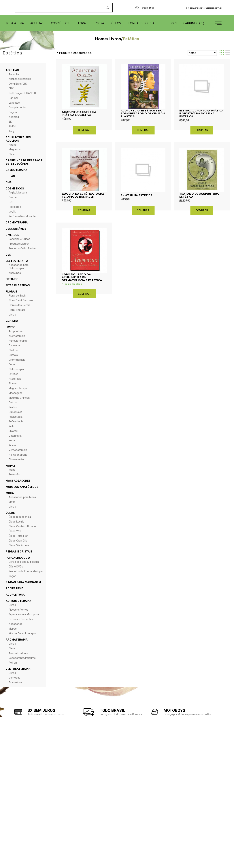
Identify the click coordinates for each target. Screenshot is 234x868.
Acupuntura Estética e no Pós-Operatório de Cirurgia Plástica (143, 113)
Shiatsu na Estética (137, 195)
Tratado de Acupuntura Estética (199, 195)
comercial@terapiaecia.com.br (204, 8)
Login (172, 23)
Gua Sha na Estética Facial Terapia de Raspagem (83, 195)
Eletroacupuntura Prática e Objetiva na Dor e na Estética (201, 113)
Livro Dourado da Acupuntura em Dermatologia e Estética (82, 277)
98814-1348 (145, 8)
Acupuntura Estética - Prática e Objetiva (80, 113)
